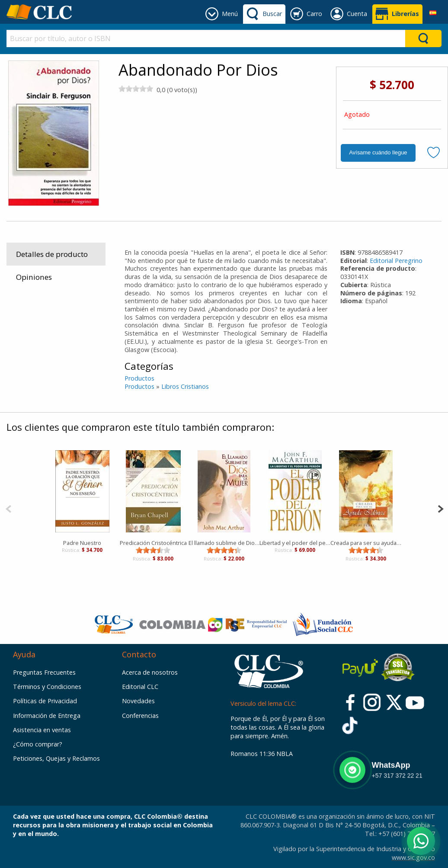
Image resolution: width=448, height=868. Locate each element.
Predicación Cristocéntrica (153, 543)
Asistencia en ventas (42, 730)
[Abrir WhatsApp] (421, 841)
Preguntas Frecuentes (44, 672)
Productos (139, 378)
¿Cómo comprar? (38, 744)
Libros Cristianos (185, 386)
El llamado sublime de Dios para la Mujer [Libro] (224, 543)
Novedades (138, 701)
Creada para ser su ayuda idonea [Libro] (366, 543)
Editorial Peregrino (396, 261)
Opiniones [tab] (34, 277)
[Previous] (8, 508)
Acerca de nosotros (150, 672)
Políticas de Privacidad (45, 701)
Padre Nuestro (82, 543)
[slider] (136, 89)
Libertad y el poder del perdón (295, 543)
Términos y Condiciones (47, 687)
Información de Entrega (47, 716)
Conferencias (140, 716)
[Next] (440, 508)
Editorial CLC (140, 687)
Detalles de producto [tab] (52, 254)
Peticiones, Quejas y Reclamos (56, 758)
